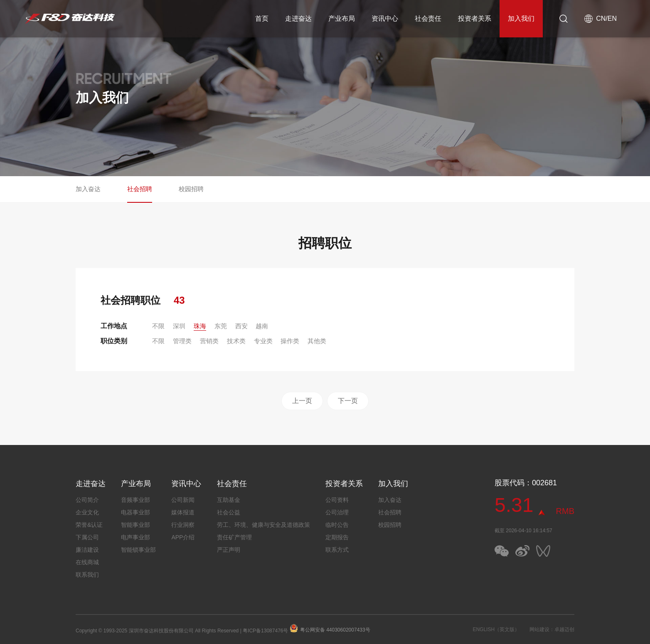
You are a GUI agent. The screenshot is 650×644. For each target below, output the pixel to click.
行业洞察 (183, 525)
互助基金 (229, 500)
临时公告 (337, 525)
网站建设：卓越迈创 (552, 629)
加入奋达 (88, 189)
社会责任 (428, 18)
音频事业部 (135, 500)
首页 (262, 18)
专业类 (263, 341)
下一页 (348, 401)
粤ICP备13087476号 (265, 631)
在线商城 (87, 562)
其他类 (317, 341)
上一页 (302, 401)
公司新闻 (183, 500)
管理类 (182, 341)
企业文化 (87, 512)
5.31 (514, 505)
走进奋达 (298, 18)
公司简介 (87, 500)
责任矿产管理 (234, 537)
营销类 (209, 341)
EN (612, 18)
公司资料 (337, 500)
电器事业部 (135, 512)
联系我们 (87, 575)
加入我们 (521, 18)
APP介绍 (183, 537)
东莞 (221, 326)
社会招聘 (140, 189)
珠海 (200, 326)
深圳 (179, 326)
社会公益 (229, 512)
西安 (241, 326)
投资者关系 (475, 18)
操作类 (290, 341)
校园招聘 (191, 189)
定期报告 (337, 537)
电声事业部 (135, 537)
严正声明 (229, 550)
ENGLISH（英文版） (496, 629)
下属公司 (87, 537)
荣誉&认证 (89, 525)
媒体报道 (183, 512)
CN (601, 18)
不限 (158, 326)
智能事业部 (135, 525)
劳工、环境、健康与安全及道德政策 (263, 525)
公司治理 (337, 512)
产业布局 (342, 18)
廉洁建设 (87, 550)
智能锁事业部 (138, 550)
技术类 (236, 341)
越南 (262, 326)
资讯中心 (385, 18)
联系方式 (337, 550)
